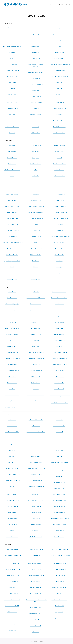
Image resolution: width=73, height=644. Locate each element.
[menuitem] (39, 5)
